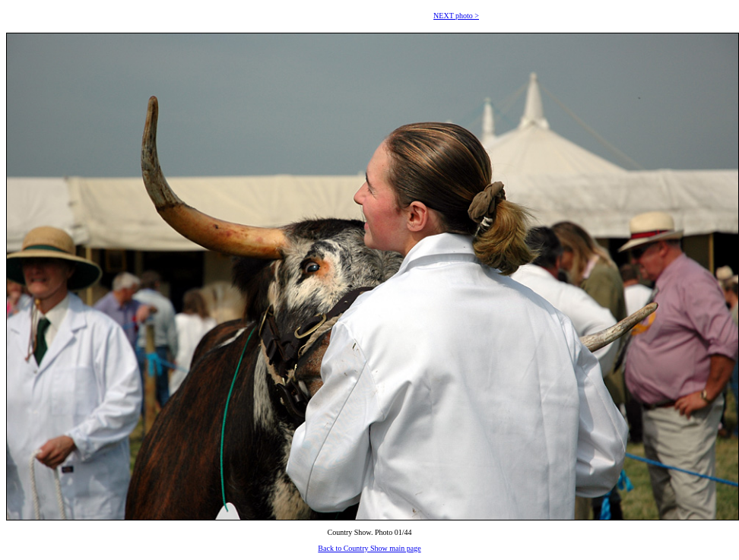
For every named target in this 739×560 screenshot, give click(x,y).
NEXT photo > (456, 16)
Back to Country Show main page (369, 548)
